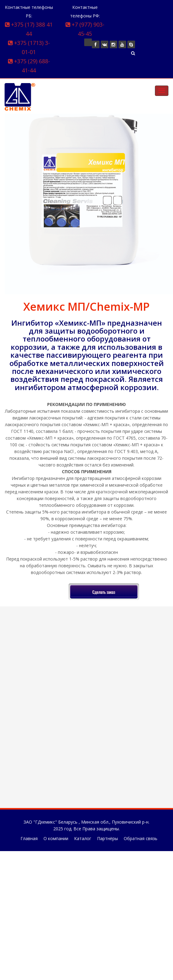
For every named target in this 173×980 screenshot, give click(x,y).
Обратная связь (141, 838)
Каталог (83, 838)
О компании (56, 838)
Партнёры (107, 838)
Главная (29, 838)
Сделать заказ (104, 592)
